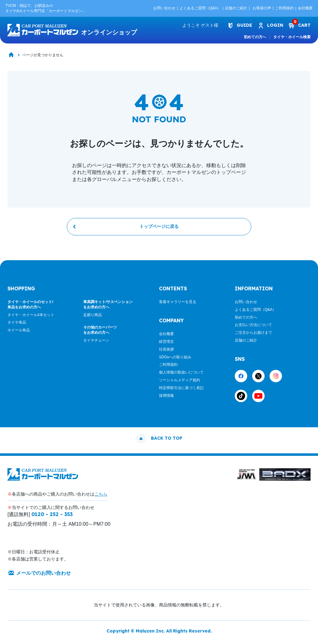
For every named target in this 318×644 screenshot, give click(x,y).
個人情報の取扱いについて (181, 375)
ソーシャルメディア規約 (179, 383)
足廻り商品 (93, 317)
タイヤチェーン (96, 343)
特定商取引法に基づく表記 (181, 390)
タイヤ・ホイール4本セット (31, 317)
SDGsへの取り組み (175, 359)
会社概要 (305, 8)
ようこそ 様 (197, 25)
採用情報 (166, 398)
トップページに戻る (159, 229)
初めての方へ (255, 37)
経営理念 (166, 344)
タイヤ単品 (17, 325)
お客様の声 (262, 8)
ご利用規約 (284, 8)
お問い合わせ (164, 8)
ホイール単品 (19, 333)
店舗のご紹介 (236, 8)
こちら (101, 496)
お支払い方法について (253, 327)
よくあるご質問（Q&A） (200, 8)
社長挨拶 (166, 351)
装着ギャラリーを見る (178, 304)
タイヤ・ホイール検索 (292, 37)
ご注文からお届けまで (253, 335)
